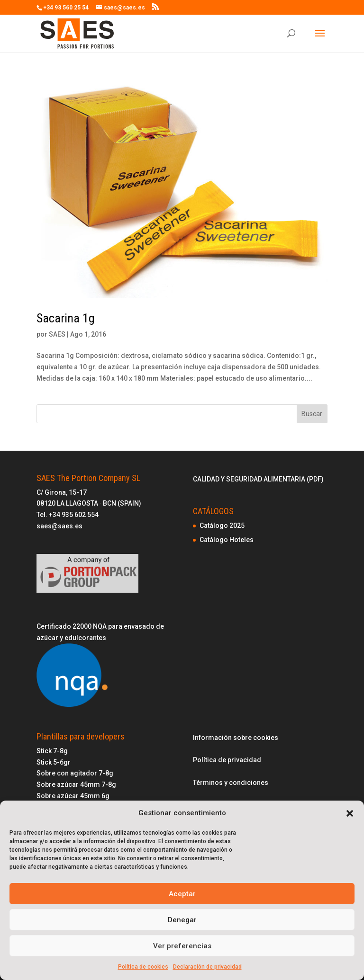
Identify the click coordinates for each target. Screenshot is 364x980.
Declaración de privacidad (207, 967)
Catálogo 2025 (222, 526)
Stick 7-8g (52, 751)
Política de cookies (143, 967)
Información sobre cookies (236, 738)
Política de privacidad (227, 760)
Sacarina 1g (66, 318)
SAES (57, 334)
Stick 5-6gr (54, 762)
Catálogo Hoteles (227, 540)
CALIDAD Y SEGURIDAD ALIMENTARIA (250, 479)
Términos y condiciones (231, 783)
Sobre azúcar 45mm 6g (73, 796)
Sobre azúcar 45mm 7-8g (76, 784)
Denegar (182, 920)
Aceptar (182, 894)
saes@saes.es (59, 526)
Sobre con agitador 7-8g (75, 773)
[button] (350, 813)
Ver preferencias (182, 946)
